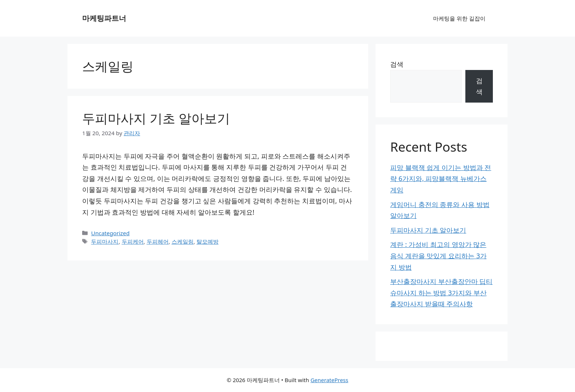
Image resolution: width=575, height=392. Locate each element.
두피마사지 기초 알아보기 (156, 118)
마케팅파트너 (104, 18)
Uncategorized (110, 233)
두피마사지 (105, 241)
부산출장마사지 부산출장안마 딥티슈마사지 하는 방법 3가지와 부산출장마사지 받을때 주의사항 (441, 293)
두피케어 (133, 241)
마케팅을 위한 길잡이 (459, 18)
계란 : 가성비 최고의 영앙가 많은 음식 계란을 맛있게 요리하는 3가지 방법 (438, 256)
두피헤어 (158, 241)
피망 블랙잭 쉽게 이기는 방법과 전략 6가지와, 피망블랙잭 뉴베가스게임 (441, 179)
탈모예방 (208, 241)
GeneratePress (329, 380)
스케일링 (183, 241)
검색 (397, 64)
